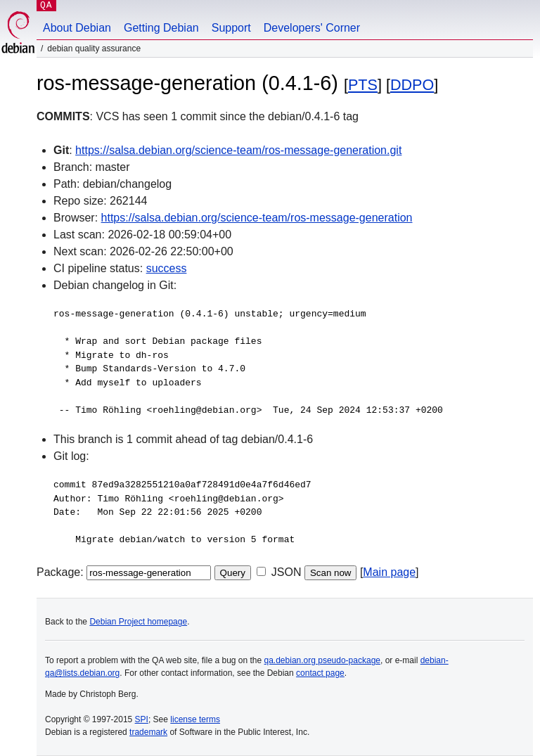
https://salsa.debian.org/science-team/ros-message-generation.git (238, 150)
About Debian (77, 28)
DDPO (412, 85)
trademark (148, 732)
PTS (363, 85)
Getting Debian (161, 28)
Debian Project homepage (138, 622)
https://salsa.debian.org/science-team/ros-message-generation (257, 218)
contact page (320, 673)
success (167, 268)
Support (231, 28)
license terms (195, 719)
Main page (389, 572)
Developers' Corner (312, 28)
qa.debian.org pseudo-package (322, 660)
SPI (142, 719)
